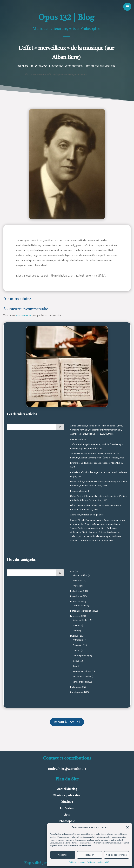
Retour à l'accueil (67, 722)
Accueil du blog (67, 789)
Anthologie (78, 640)
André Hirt (27, 66)
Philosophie (76, 687)
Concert (77, 650)
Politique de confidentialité (98, 862)
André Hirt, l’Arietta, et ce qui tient (87, 515)
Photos (76, 586)
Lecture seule (79, 606)
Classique (77, 645)
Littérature (75, 616)
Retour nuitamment (80, 491)
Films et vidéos (80, 575)
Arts (72, 571)
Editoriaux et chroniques (82, 611)
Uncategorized (77, 692)
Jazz (75, 666)
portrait (76, 625)
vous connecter (24, 315)
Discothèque (76, 596)
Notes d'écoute (80, 682)
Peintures (77, 581)
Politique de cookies (77, 862)
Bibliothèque (56, 66)
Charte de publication (67, 795)
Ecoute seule (77, 602)
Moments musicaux (94, 66)
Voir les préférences (116, 855)
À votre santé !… (78, 439)
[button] (127, 827)
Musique (111, 66)
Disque (76, 661)
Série (75, 631)
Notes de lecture (81, 620)
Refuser (90, 855)
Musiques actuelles (82, 676)
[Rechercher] (60, 427)
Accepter (63, 855)
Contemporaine (74, 66)
